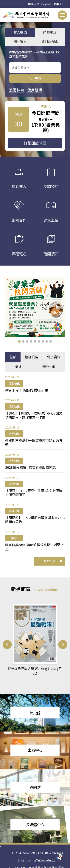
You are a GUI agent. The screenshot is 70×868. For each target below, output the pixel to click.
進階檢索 (17, 90)
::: (1, 10)
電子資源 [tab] (54, 357)
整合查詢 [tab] (20, 32)
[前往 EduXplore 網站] (60, 856)
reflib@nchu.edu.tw (42, 853)
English (46, 4)
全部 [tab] (13, 357)
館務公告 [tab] (32, 357)
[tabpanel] (35, 463)
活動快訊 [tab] (48, 367)
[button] (19, 341)
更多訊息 (53, 561)
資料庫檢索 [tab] (50, 41)
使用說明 (35, 90)
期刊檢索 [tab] (20, 41)
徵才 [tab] (18, 367)
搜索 (35, 78)
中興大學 (34, 4)
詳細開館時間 (35, 143)
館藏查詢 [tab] (50, 32)
